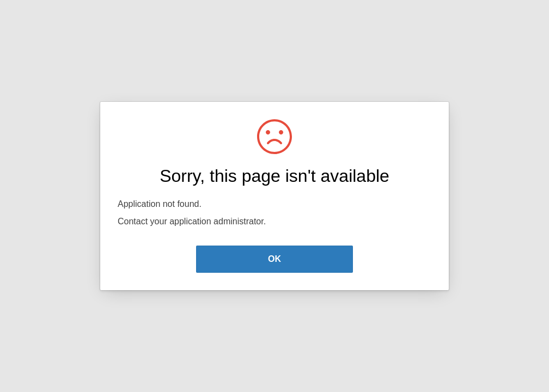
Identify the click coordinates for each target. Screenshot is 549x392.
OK (274, 259)
